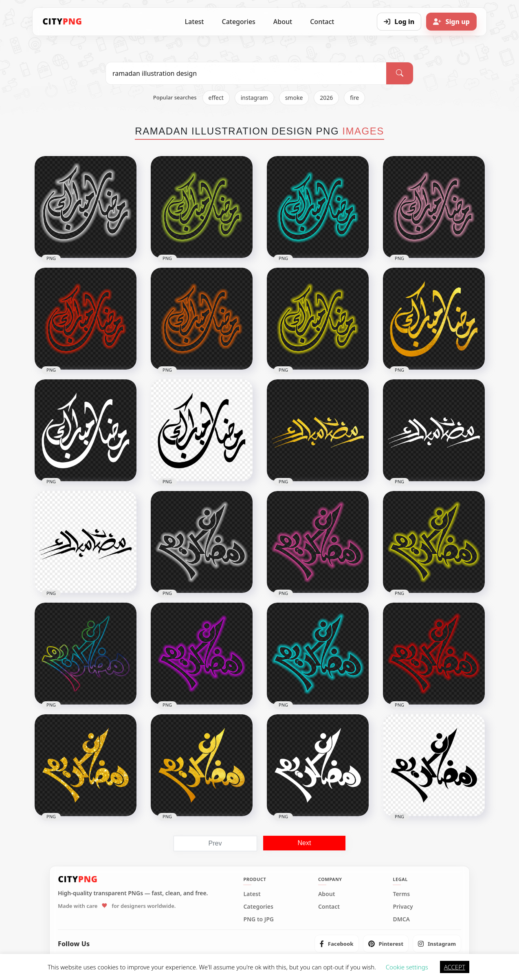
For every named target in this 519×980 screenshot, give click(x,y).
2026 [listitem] (326, 98)
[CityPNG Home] (62, 22)
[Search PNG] (246, 73)
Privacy (403, 907)
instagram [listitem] (254, 98)
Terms (401, 894)
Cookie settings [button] (407, 967)
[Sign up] (451, 22)
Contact (322, 22)
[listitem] (337, 944)
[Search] (400, 73)
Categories (238, 22)
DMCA (401, 919)
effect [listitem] (216, 98)
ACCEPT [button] (455, 967)
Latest (195, 22)
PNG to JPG (258, 919)
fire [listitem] (354, 98)
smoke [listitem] (294, 98)
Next (305, 843)
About (283, 22)
